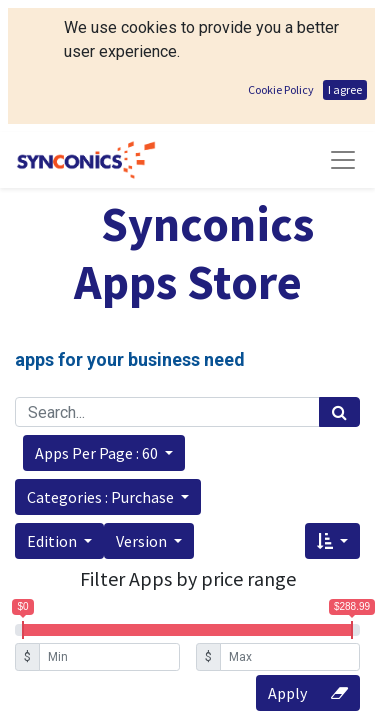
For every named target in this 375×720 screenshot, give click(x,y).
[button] (104, 453)
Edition (53, 541)
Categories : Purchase (102, 497)
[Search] (339, 412)
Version (143, 541)
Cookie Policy (281, 89)
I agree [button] (345, 89)
